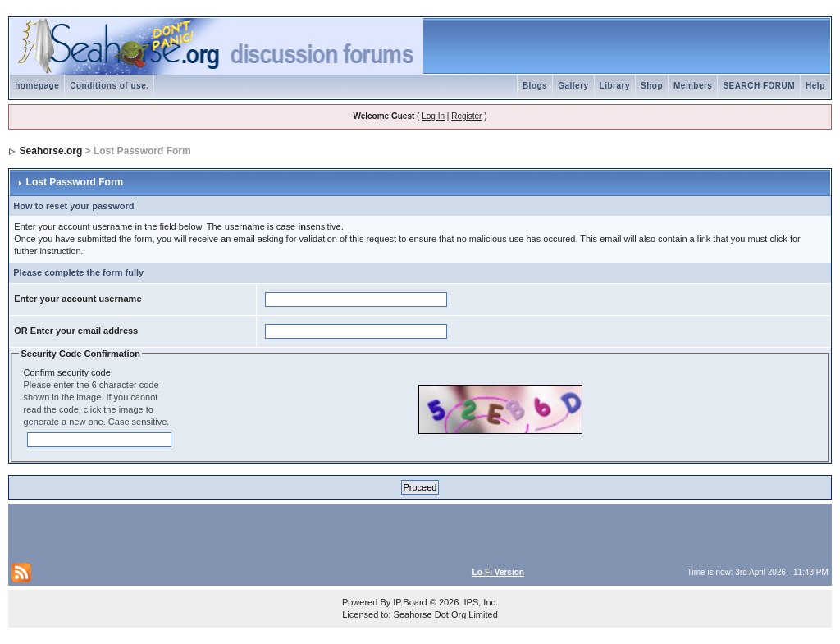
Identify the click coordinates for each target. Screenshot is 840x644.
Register (466, 116)
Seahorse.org (51, 151)
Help (815, 86)
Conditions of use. (109, 86)
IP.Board (410, 602)
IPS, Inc (479, 602)
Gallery (573, 86)
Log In (433, 116)
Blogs (535, 86)
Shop (652, 86)
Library (615, 86)
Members (693, 86)
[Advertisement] (203, 532)
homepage (37, 86)
